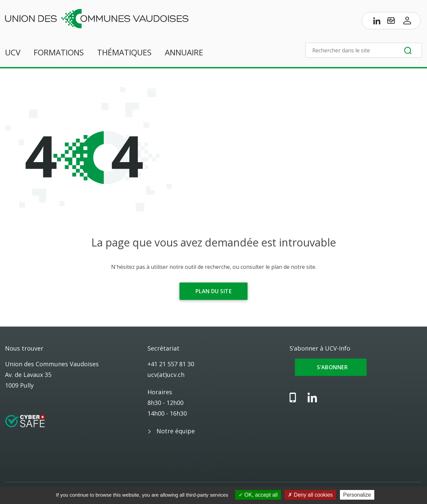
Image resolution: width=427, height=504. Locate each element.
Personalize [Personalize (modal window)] (357, 495)
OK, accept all (258, 495)
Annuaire (184, 52)
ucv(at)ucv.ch (166, 375)
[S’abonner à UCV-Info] (391, 22)
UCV (13, 52)
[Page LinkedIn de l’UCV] (377, 22)
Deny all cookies (310, 495)
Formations (59, 52)
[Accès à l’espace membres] (407, 22)
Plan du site (213, 291)
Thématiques (124, 52)
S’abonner (331, 367)
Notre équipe (176, 431)
